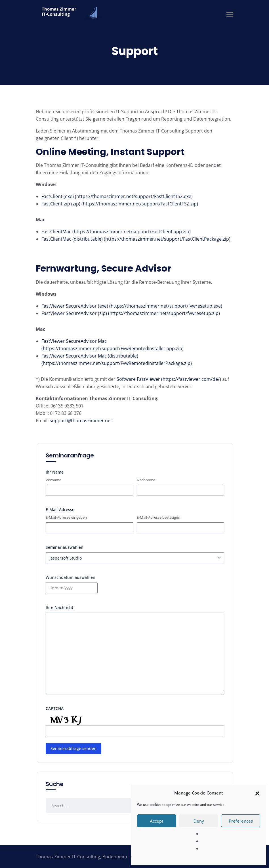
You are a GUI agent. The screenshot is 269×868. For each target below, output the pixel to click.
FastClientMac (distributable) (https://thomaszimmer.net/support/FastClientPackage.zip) (136, 239)
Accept (157, 821)
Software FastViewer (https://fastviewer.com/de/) (169, 379)
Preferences (241, 821)
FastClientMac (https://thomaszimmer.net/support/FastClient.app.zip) (116, 232)
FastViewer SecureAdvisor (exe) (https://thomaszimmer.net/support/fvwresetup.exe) (132, 306)
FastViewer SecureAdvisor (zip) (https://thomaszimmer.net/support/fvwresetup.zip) (131, 313)
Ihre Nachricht (59, 607)
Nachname (146, 480)
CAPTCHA (55, 708)
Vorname (53, 480)
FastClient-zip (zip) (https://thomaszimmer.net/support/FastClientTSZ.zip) (120, 204)
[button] (257, 793)
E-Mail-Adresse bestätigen (158, 517)
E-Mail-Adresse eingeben (66, 517)
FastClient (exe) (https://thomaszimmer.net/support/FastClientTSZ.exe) (117, 196)
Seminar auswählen (65, 547)
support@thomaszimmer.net (81, 421)
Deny (199, 821)
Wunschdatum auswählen (71, 577)
